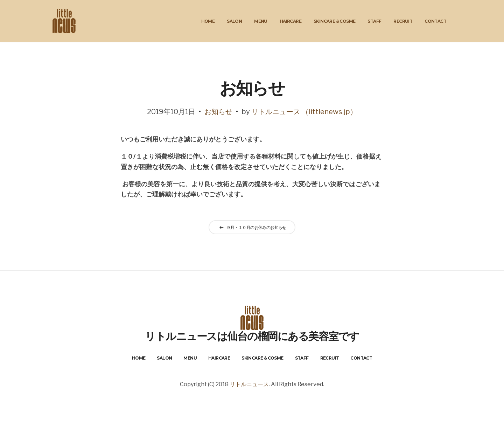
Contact (435, 21)
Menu (261, 21)
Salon (234, 21)
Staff (374, 21)
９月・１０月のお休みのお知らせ (256, 227)
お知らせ (218, 112)
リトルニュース (249, 384)
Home (208, 21)
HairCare (290, 21)
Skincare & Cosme (334, 21)
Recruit (403, 21)
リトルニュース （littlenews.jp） (304, 112)
